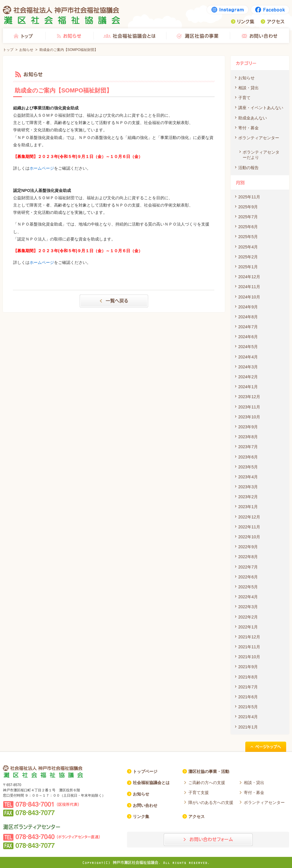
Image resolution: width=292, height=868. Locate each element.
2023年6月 (248, 457)
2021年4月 (248, 717)
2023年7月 (248, 447)
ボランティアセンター (259, 138)
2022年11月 (249, 527)
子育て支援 (199, 793)
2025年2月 (248, 257)
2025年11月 (249, 197)
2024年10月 (249, 297)
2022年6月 (248, 577)
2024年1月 (248, 387)
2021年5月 (248, 707)
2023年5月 (248, 467)
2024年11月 (249, 287)
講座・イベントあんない (261, 108)
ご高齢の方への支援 (207, 783)
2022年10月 (249, 537)
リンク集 (243, 22)
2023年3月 (248, 487)
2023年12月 (249, 397)
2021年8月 (248, 677)
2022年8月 (248, 557)
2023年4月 (248, 477)
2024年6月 (248, 337)
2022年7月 (248, 567)
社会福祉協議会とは (130, 36)
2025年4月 (248, 247)
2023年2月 (248, 497)
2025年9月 (248, 207)
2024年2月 (248, 377)
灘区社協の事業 (198, 36)
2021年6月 (248, 697)
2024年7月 (248, 327)
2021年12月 (249, 637)
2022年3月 (248, 607)
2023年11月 (249, 407)
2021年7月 (248, 687)
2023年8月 (248, 437)
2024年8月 (248, 317)
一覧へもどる (114, 301)
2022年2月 (248, 617)
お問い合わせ (259, 36)
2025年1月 (248, 267)
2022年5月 (248, 587)
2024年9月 (248, 307)
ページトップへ (266, 747)
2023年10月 (249, 417)
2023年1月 (248, 507)
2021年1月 (248, 727)
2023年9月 (248, 427)
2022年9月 (248, 547)
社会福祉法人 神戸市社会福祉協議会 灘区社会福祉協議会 (62, 15)
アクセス (272, 22)
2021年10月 (249, 657)
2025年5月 (248, 237)
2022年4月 (248, 597)
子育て (244, 98)
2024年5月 (248, 347)
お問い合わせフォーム (208, 840)
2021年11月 (249, 647)
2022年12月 (249, 517)
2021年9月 (248, 667)
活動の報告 (248, 168)
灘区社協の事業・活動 (209, 771)
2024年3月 (248, 367)
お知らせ (69, 36)
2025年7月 (248, 217)
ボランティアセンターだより (261, 155)
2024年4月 (248, 357)
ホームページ (42, 168)
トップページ (145, 771)
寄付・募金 (248, 128)
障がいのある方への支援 (211, 802)
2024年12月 (249, 277)
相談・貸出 (248, 88)
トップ (24, 36)
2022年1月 (248, 627)
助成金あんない (253, 118)
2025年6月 (248, 227)
